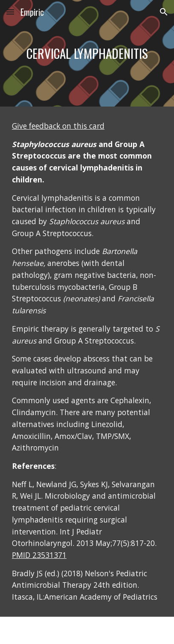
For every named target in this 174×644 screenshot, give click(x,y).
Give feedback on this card (58, 126)
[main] (87, 53)
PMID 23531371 (39, 555)
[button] (10, 12)
